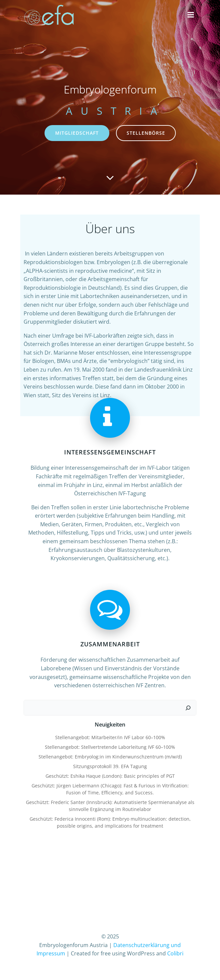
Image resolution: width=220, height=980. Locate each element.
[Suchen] (188, 708)
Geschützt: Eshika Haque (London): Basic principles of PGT (110, 776)
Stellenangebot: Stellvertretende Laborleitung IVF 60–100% (110, 747)
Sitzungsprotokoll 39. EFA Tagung (110, 766)
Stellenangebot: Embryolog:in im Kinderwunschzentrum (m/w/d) (110, 757)
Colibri (175, 953)
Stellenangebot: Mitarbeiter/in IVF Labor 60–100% (110, 737)
